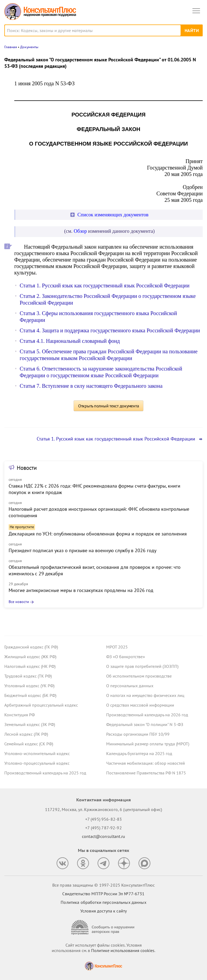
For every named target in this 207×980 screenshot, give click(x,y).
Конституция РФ (20, 715)
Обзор (80, 231)
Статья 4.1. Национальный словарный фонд (70, 341)
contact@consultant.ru (103, 836)
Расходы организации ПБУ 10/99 (138, 734)
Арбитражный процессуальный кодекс (41, 705)
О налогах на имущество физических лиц (145, 695)
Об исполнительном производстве (139, 676)
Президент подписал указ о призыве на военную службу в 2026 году (82, 550)
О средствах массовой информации (140, 705)
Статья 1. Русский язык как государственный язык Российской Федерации (105, 285)
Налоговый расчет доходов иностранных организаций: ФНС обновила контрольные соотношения (99, 512)
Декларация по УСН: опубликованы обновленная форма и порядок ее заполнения (98, 534)
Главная (11, 47)
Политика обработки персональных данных (103, 902)
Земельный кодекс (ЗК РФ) (30, 724)
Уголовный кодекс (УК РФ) (29, 686)
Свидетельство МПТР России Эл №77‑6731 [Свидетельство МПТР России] (103, 894)
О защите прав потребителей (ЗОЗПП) (142, 666)
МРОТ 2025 (117, 647)
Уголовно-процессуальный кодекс (37, 763)
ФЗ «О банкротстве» (126, 657)
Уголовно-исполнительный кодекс (37, 753)
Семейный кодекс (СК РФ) (29, 744)
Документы (29, 47)
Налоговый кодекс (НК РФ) (30, 666)
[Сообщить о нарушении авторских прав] (103, 927)
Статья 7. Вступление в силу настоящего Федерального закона (91, 386)
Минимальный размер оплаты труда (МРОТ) (148, 744)
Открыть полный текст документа (109, 406)
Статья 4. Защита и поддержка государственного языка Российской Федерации (110, 330)
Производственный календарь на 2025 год (45, 773)
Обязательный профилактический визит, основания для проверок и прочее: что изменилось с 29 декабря (95, 570)
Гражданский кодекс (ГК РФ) (31, 647)
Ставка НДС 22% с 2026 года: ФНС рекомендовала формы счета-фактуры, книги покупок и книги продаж (94, 489)
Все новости (19, 602)
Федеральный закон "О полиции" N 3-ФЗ (145, 724)
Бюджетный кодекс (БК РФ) (30, 695)
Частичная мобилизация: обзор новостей (146, 763)
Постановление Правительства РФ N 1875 (146, 773)
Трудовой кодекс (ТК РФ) (28, 676)
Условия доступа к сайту (103, 911)
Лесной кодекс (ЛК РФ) (26, 734)
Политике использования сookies (123, 950)
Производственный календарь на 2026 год (147, 715)
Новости (27, 468)
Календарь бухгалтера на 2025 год (139, 753)
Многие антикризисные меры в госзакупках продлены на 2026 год (81, 590)
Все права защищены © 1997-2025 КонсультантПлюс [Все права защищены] (103, 885)
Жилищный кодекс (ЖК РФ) (30, 657)
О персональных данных (130, 686)
